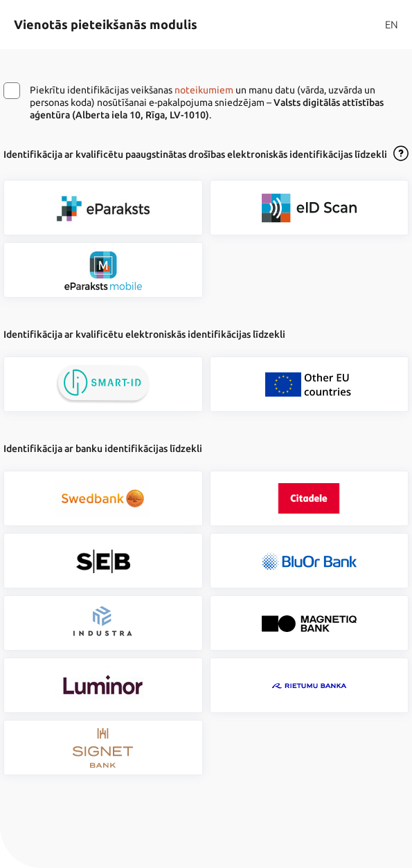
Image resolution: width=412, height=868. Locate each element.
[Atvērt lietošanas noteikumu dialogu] (401, 154)
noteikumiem (204, 90)
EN (392, 25)
